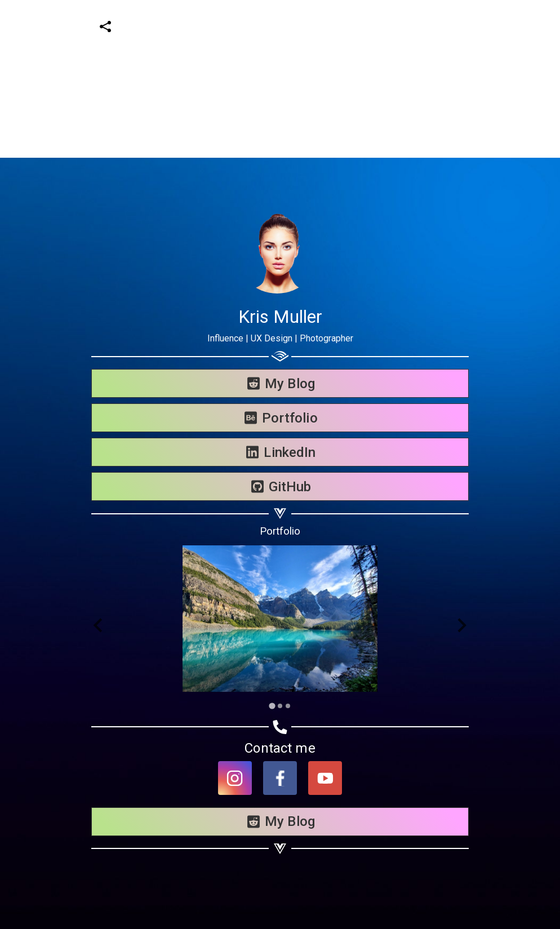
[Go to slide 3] (288, 706)
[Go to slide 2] (280, 706)
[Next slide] (461, 626)
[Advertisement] (275, 79)
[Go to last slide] (99, 626)
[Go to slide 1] (272, 706)
